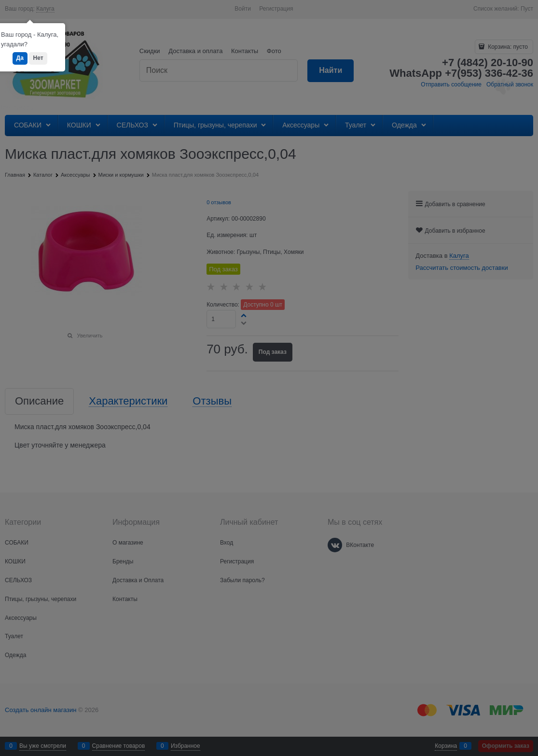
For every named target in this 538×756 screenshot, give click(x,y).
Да (20, 58)
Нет (38, 58)
